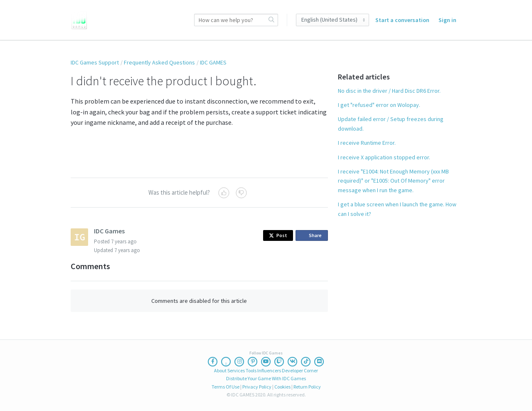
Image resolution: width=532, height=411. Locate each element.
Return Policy (307, 387)
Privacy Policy (257, 387)
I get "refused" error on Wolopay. (379, 105)
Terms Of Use (225, 387)
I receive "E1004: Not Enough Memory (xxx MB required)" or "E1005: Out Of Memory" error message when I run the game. (393, 181)
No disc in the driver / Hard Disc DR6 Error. (389, 91)
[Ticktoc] (306, 361)
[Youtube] (266, 361)
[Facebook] (213, 361)
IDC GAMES (213, 62)
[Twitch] (279, 361)
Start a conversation (402, 20)
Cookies (282, 387)
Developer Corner (300, 370)
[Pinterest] (253, 361)
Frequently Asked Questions (159, 62)
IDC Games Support (95, 62)
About (220, 370)
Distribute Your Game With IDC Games (266, 378)
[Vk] (293, 361)
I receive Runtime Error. (367, 143)
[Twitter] (226, 361)
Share (313, 236)
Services (236, 370)
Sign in (447, 20)
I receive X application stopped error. (384, 157)
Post (278, 235)
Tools (251, 370)
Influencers (269, 370)
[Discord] (319, 361)
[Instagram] (239, 361)
